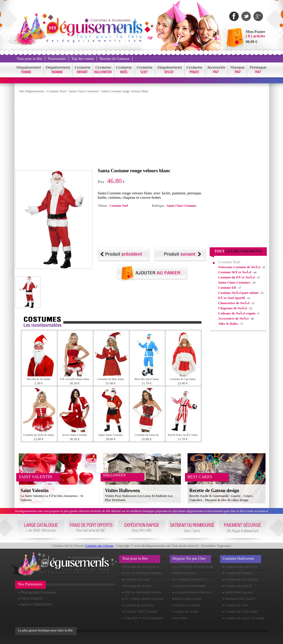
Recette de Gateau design (214, 491)
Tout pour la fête (29, 59)
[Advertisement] (79, 132)
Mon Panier (255, 32)
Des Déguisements (32, 91)
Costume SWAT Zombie (141, 611)
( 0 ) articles (255, 36)
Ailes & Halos (228, 324)
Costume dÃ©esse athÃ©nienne (136, 581)
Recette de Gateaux (115, 59)
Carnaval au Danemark (190, 586)
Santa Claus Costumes (84, 91)
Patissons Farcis (185, 573)
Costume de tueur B (238, 586)
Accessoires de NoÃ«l (233, 318)
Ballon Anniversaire (188, 599)
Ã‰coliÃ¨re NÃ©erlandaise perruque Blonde (143, 620)
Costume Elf (227, 288)
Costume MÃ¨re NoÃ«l (235, 272)
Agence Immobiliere (36, 604)
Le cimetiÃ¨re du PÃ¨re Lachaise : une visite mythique (193, 581)
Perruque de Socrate (138, 586)
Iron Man (181, 618)
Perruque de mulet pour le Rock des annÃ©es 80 (141, 569)
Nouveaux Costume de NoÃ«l (239, 267)
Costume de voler (237, 605)
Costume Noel (56, 91)
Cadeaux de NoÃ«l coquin (237, 313)
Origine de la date (187, 611)
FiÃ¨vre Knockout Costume (143, 573)
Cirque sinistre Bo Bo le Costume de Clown (240, 569)
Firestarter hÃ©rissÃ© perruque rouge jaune (239, 601)
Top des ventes (83, 59)
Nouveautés (57, 59)
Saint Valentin (35, 491)
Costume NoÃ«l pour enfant (238, 293)
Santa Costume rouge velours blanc (125, 91)
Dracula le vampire (188, 605)
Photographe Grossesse (38, 592)
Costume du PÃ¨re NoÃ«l (236, 277)
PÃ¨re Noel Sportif (232, 298)
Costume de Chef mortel (241, 611)
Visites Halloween (122, 491)
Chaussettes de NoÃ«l (234, 303)
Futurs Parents (31, 598)
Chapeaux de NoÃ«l (232, 308)
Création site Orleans (99, 546)
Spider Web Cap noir (239, 592)
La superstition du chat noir (193, 592)
